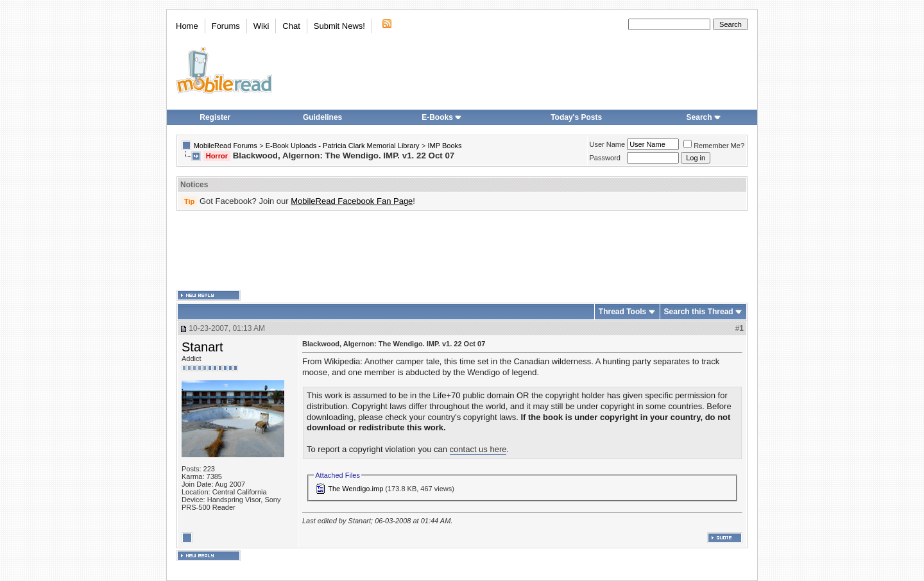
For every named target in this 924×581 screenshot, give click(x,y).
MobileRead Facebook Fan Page (352, 201)
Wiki (261, 26)
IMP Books (445, 146)
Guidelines (322, 117)
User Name (608, 144)
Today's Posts (576, 117)
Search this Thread (699, 312)
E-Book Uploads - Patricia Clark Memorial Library (343, 146)
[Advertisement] (462, 251)
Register (215, 117)
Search (704, 117)
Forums (226, 26)
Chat (291, 26)
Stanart (202, 347)
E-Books (442, 117)
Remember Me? (714, 146)
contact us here (478, 449)
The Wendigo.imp (355, 489)
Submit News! (339, 26)
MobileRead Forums (226, 146)
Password (605, 158)
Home (187, 26)
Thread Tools (622, 312)
